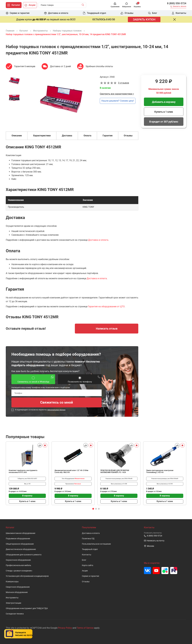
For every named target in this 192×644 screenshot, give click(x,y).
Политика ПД (88, 539)
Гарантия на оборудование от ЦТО (106, 306)
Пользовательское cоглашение (96, 544)
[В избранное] (45, 445)
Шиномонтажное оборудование (21, 533)
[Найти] (84, 5)
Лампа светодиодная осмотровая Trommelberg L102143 (160, 471)
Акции (85, 571)
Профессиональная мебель (18, 565)
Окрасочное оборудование (18, 560)
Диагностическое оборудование (21, 549)
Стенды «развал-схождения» (19, 571)
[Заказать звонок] (178, 7)
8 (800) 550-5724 (177, 3)
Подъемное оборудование (18, 539)
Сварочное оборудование (18, 587)
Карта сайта (88, 565)
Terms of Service (85, 628)
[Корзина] (137, 5)
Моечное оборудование (17, 592)
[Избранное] (127, 5)
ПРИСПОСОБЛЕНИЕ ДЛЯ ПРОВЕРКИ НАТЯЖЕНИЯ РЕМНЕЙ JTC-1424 (115, 471)
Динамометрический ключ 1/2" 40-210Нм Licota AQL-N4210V (71, 471)
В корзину (27, 496)
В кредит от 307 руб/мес (164, 122)
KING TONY (88, 207)
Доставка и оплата (98, 240)
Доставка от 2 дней (60, 66)
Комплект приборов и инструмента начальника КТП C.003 (23, 471)
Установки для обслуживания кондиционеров (27, 576)
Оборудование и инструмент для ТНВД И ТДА (27, 608)
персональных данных (56, 410)
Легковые (77, 484)
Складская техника (15, 614)
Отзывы (86, 582)
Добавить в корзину (164, 102)
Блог (84, 560)
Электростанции (13, 603)
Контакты (87, 555)
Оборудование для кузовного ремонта (24, 555)
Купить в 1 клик (164, 112)
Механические (80, 479)
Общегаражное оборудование (20, 544)
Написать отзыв (107, 329)
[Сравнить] (40, 445)
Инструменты (12, 598)
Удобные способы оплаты (99, 66)
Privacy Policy (65, 628)
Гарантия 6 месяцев (25, 66)
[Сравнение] (115, 5)
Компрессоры (12, 582)
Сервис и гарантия (91, 576)
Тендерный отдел (90, 549)
